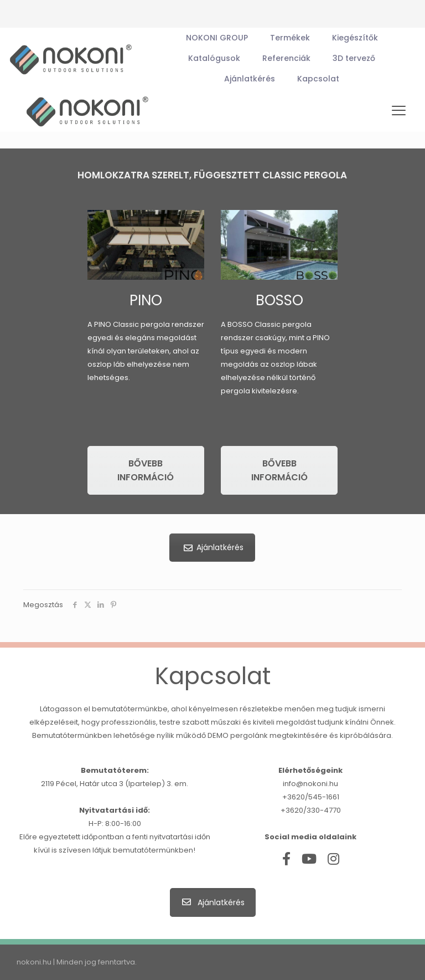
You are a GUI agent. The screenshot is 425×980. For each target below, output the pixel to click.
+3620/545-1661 (311, 797)
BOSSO (279, 300)
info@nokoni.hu (310, 784)
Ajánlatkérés (211, 547)
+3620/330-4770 (311, 810)
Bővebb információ (146, 470)
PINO (146, 300)
